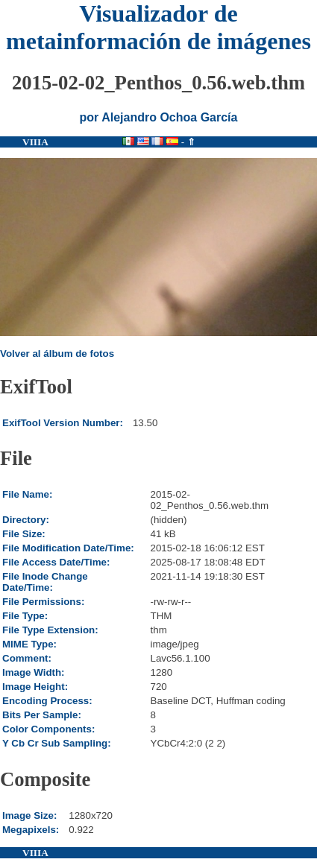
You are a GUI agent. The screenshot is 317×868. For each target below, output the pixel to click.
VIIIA (35, 142)
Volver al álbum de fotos (57, 354)
